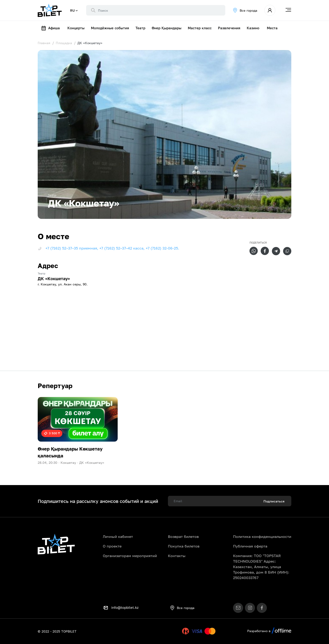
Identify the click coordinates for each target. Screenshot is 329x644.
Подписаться (274, 501)
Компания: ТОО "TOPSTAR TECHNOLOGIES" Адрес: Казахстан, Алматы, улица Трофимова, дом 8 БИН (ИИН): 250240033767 (261, 567)
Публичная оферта (250, 546)
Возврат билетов (183, 537)
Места (272, 28)
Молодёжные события (110, 28)
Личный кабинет (118, 537)
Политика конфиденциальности (262, 537)
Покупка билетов (184, 546)
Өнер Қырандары (167, 28)
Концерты (76, 28)
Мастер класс (200, 28)
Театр (140, 28)
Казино (253, 28)
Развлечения (229, 28)
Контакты (177, 556)
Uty (176, 631)
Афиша (50, 28)
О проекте (112, 546)
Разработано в (269, 631)
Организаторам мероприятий (130, 556)
